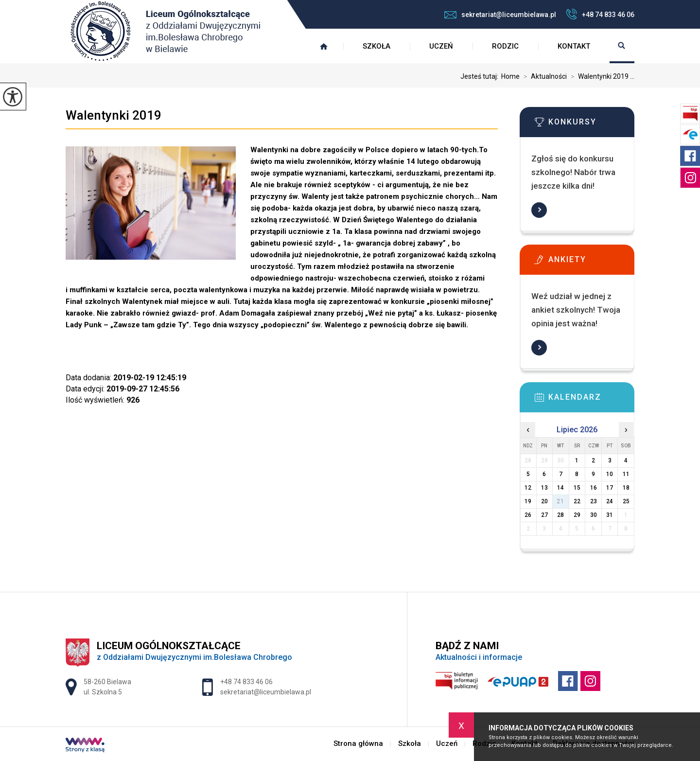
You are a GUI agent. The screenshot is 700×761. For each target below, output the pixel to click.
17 (610, 488)
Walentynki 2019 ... (601, 76)
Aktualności (543, 76)
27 (544, 515)
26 (528, 515)
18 (626, 488)
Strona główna (324, 46)
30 (594, 515)
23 (594, 501)
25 (626, 501)
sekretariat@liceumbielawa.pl (500, 15)
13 (544, 488)
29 (577, 515)
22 (577, 501)
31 (610, 515)
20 (544, 501)
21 (560, 501)
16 (594, 488)
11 (626, 474)
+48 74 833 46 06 (600, 14)
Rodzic (505, 46)
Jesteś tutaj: (481, 76)
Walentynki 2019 (114, 115)
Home (510, 76)
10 (610, 474)
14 (560, 488)
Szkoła (376, 46)
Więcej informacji (539, 210)
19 (528, 501)
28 (560, 515)
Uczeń (441, 46)
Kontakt (574, 46)
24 (610, 501)
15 (577, 488)
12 (528, 488)
